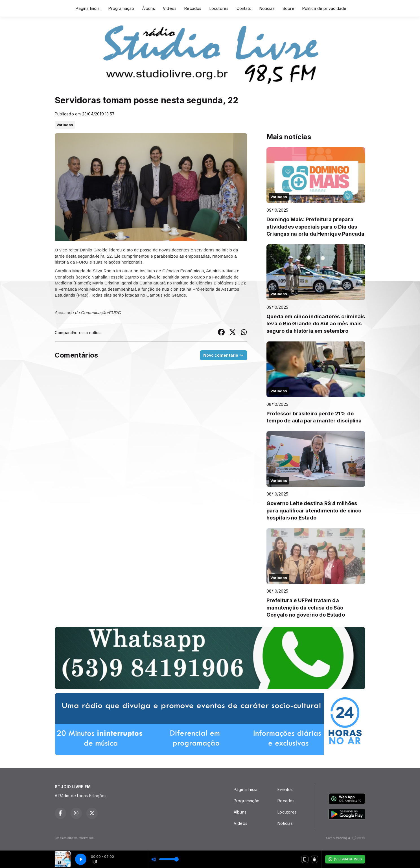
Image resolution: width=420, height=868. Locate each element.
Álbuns (149, 8)
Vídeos (170, 8)
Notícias (267, 8)
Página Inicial (88, 8)
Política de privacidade (324, 8)
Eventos (285, 789)
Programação (121, 8)
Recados (193, 8)
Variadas (65, 125)
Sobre (288, 8)
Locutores (219, 8)
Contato (244, 8)
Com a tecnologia (346, 838)
